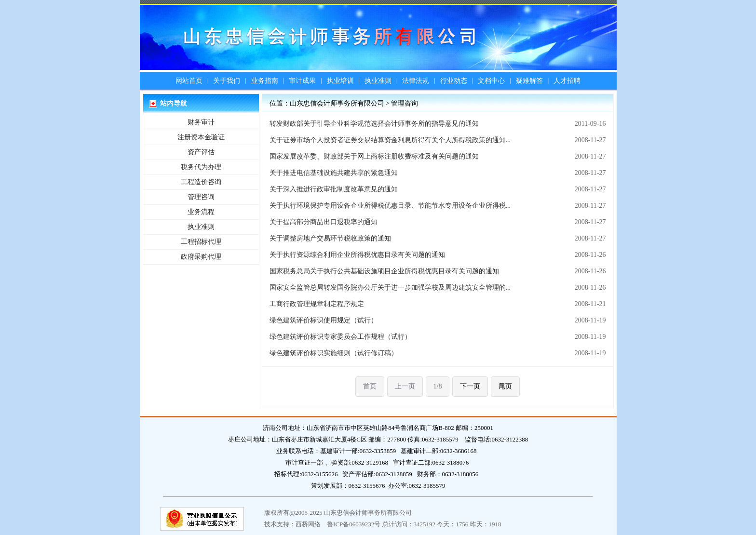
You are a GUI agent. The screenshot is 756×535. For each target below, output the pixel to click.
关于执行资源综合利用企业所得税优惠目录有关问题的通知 (357, 255)
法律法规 (416, 81)
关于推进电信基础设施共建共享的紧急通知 (334, 173)
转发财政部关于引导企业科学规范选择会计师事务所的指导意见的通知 (374, 124)
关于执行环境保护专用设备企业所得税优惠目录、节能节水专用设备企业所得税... (390, 206)
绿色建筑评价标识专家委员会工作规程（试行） (340, 337)
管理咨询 (201, 197)
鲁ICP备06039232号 (354, 524)
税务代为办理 (201, 167)
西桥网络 (308, 524)
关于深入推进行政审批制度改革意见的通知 (334, 189)
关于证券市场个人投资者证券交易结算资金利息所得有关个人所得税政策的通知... (390, 140)
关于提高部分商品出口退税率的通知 (324, 222)
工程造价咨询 (201, 182)
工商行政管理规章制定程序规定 (317, 304)
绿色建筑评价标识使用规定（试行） (324, 320)
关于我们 (227, 81)
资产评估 (201, 152)
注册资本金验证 (201, 137)
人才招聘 (567, 81)
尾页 (505, 386)
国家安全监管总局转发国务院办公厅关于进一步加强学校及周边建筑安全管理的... (390, 288)
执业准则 (378, 81)
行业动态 (454, 81)
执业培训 (340, 81)
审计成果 (302, 81)
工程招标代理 (201, 242)
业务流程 (201, 212)
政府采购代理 (201, 257)
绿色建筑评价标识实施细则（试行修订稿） (334, 353)
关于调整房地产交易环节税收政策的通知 (330, 238)
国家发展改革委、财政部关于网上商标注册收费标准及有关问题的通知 (374, 156)
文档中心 (491, 81)
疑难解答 (529, 81)
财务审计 (201, 122)
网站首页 (189, 81)
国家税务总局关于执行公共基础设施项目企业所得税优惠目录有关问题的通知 (384, 271)
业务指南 (265, 81)
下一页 (470, 386)
